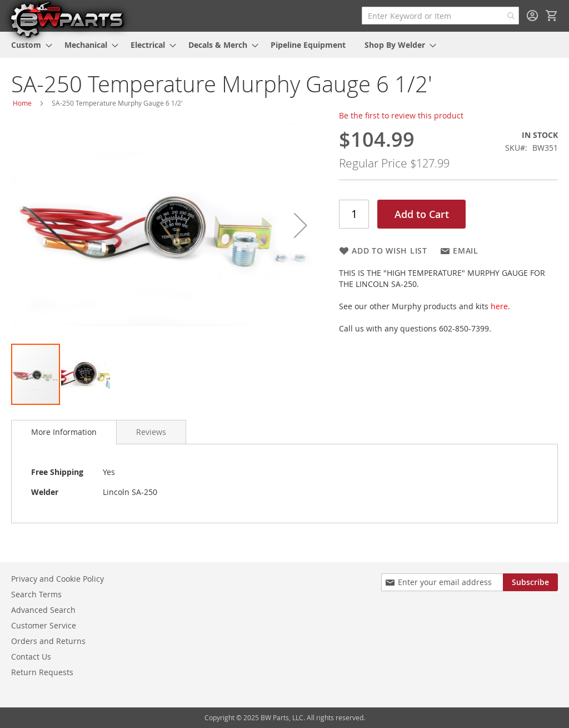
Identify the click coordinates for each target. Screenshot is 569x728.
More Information (64, 432)
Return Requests (42, 672)
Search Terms (36, 594)
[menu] (284, 45)
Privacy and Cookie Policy (58, 579)
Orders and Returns (48, 641)
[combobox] (440, 16)
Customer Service (44, 625)
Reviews (151, 432)
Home (22, 103)
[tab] (64, 432)
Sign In (532, 16)
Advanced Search (43, 610)
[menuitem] (28, 45)
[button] (301, 226)
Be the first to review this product (401, 115)
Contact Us (31, 657)
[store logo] (67, 19)
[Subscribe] (530, 582)
